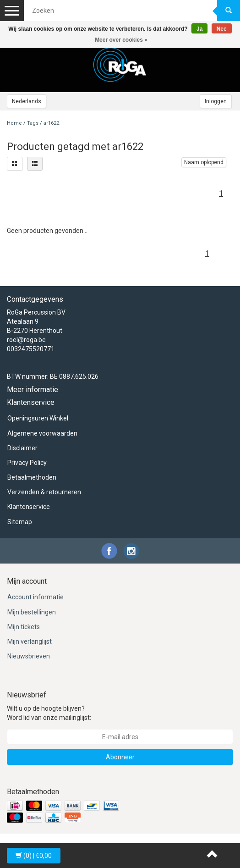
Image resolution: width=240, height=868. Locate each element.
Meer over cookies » (121, 40)
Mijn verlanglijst (30, 641)
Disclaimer (22, 448)
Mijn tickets (24, 627)
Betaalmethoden (32, 477)
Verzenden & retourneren (44, 492)
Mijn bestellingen (32, 612)
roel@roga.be (26, 340)
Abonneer (120, 757)
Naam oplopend (204, 162)
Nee (222, 29)
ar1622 (51, 123)
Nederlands (27, 101)
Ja (199, 29)
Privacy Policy (27, 463)
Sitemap (20, 522)
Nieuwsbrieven (29, 656)
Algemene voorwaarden (42, 433)
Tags (33, 123)
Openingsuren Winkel (38, 418)
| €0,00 (34, 856)
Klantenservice (29, 507)
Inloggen (216, 101)
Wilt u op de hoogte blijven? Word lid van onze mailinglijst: (49, 713)
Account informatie (35, 597)
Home (14, 123)
